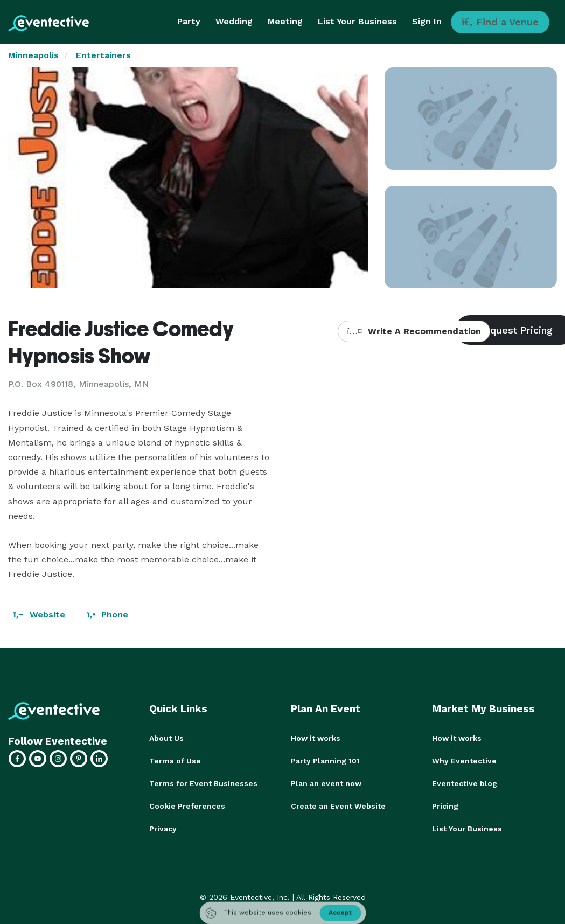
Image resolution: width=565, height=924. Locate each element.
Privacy (163, 829)
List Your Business (357, 21)
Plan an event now (326, 783)
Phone (108, 614)
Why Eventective (464, 761)
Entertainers (103, 55)
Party (189, 21)
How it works (316, 738)
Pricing (445, 806)
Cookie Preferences (187, 806)
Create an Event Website (338, 806)
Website (39, 614)
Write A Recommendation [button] (414, 331)
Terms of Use (175, 761)
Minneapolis (33, 55)
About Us (166, 738)
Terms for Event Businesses (203, 783)
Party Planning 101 (325, 761)
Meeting (285, 21)
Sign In (427, 21)
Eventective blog (465, 783)
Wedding (234, 21)
